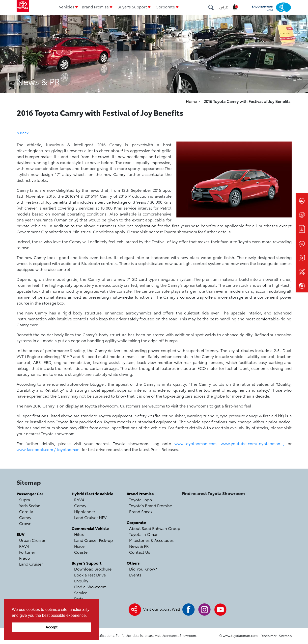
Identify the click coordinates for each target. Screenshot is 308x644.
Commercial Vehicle (90, 528)
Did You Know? (143, 569)
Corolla (26, 511)
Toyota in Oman (144, 534)
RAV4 (24, 546)
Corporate (165, 7)
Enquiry (81, 581)
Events (135, 575)
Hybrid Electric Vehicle (92, 493)
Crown (25, 523)
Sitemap (285, 636)
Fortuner (27, 552)
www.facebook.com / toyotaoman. (49, 449)
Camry (25, 517)
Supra (25, 499)
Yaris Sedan (30, 505)
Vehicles (67, 7)
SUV (21, 534)
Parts (79, 598)
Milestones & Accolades (151, 540)
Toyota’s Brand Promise (151, 505)
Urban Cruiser (32, 540)
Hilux (79, 534)
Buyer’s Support (87, 563)
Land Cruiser (31, 564)
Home (192, 101)
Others (133, 563)
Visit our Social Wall (162, 609)
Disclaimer (268, 636)
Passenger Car (30, 493)
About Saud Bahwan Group (155, 528)
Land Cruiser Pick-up (93, 540)
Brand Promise (95, 7)
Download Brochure (93, 569)
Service (81, 592)
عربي (224, 7)
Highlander (85, 511)
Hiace (79, 546)
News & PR (139, 546)
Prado (25, 558)
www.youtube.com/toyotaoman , (253, 443)
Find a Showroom (90, 586)
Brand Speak (141, 511)
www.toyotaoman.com (196, 443)
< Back (23, 132)
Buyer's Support (132, 7)
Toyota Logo (140, 499)
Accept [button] (52, 627)
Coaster (82, 552)
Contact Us (140, 552)
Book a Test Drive (90, 575)
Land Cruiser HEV (90, 517)
